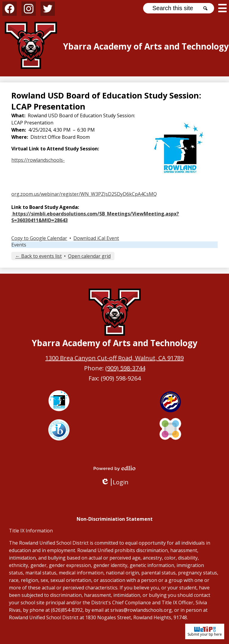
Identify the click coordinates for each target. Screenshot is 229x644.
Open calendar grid (89, 256)
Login (115, 482)
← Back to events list (38, 256)
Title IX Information (31, 531)
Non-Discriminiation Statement (115, 519)
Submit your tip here (205, 631)
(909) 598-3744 (125, 368)
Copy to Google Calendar (39, 238)
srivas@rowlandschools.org (141, 610)
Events (19, 245)
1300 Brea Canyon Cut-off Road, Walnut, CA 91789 (114, 358)
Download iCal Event (96, 238)
